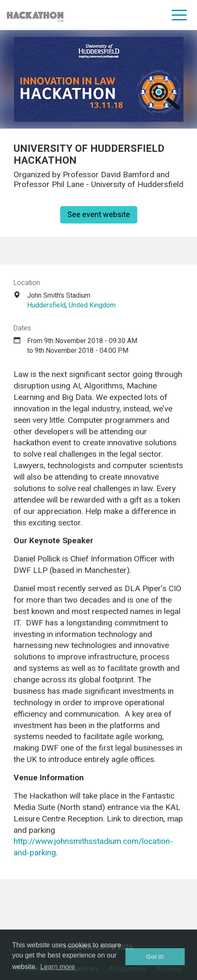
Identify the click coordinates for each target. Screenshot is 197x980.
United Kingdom (92, 305)
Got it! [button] (155, 957)
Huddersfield (46, 305)
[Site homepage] (35, 15)
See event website (99, 214)
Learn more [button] (58, 967)
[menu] (179, 15)
